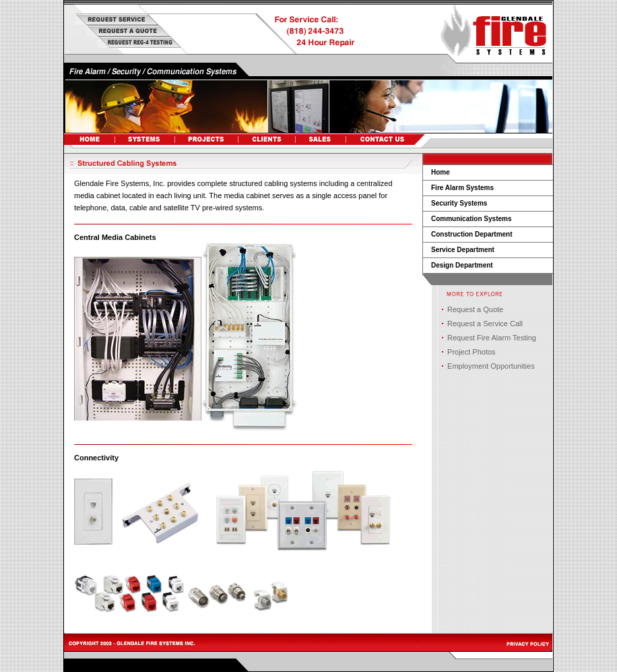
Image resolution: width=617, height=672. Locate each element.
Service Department (463, 250)
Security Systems (459, 203)
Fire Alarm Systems (462, 188)
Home (441, 172)
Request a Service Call (485, 324)
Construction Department (472, 234)
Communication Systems (471, 219)
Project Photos (472, 352)
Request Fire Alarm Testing (492, 338)
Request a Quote (475, 309)
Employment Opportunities (491, 366)
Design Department (462, 265)
